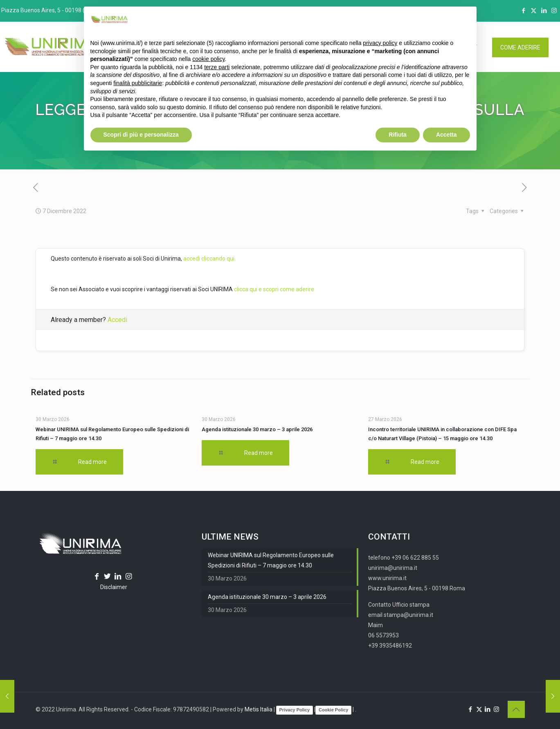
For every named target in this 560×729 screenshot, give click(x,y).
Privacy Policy (295, 710)
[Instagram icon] (554, 11)
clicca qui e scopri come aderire (274, 289)
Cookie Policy (333, 710)
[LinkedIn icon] (544, 11)
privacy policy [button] (380, 43)
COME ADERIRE (520, 47)
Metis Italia (259, 709)
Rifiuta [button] (398, 135)
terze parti (217, 67)
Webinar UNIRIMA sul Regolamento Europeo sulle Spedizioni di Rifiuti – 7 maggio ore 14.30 (271, 560)
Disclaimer (114, 587)
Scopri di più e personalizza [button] (141, 135)
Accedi (117, 320)
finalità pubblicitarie (138, 83)
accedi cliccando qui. (209, 259)
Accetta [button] (446, 135)
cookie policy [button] (208, 59)
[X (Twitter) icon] (534, 11)
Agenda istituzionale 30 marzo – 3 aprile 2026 (257, 429)
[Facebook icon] (523, 11)
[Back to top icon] (516, 709)
